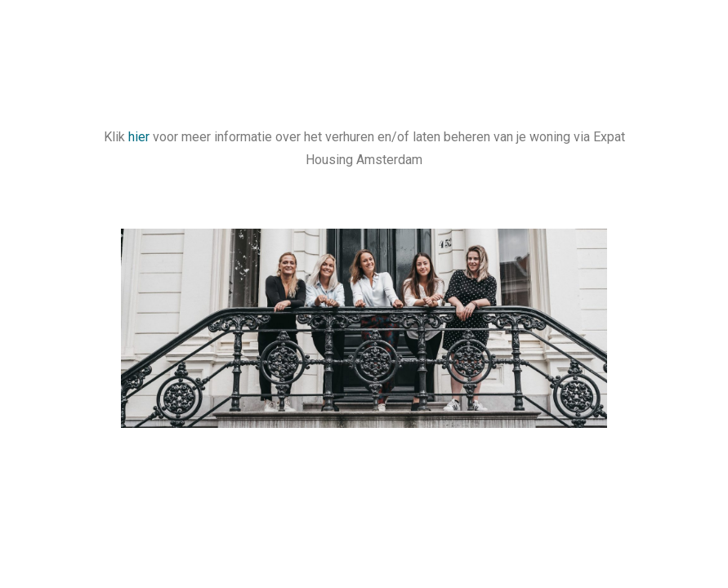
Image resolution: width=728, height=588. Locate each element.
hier (139, 137)
